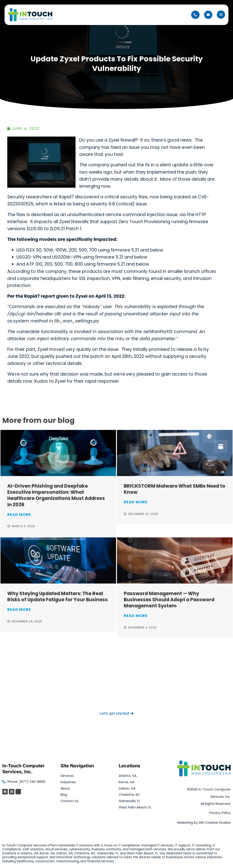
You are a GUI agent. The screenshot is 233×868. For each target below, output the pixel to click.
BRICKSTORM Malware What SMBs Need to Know (175, 489)
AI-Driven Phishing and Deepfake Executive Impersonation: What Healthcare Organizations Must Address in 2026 (56, 495)
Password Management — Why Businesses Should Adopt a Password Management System (169, 600)
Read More (19, 515)
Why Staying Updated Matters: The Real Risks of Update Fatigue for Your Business (58, 596)
